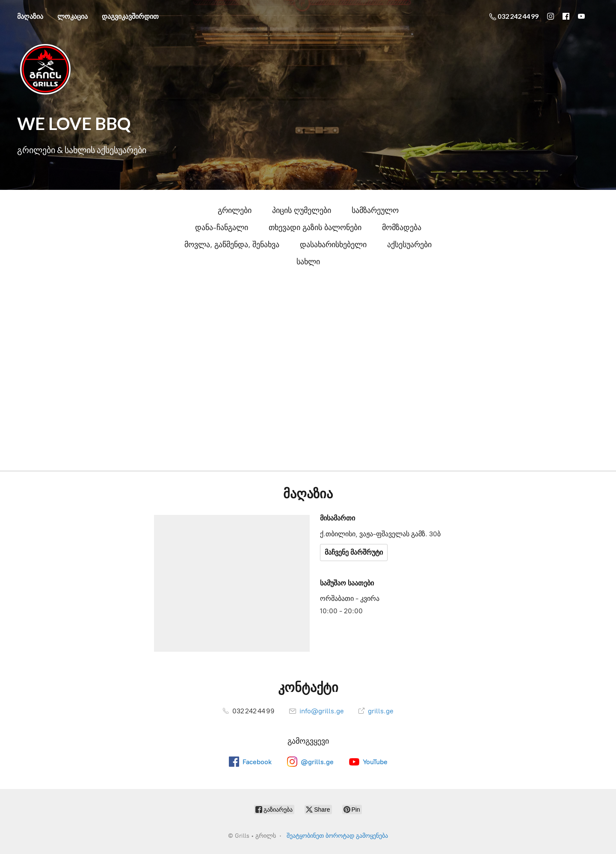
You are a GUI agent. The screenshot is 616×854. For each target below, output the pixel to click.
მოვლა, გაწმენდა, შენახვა (232, 245)
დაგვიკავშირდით (130, 16)
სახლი (308, 262)
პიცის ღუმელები (302, 210)
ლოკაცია (73, 16)
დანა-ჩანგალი (222, 228)
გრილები (235, 210)
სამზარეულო (375, 210)
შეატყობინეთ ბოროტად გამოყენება (337, 836)
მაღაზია (30, 16)
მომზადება (402, 228)
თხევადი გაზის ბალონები (315, 228)
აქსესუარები (409, 245)
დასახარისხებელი (333, 245)
